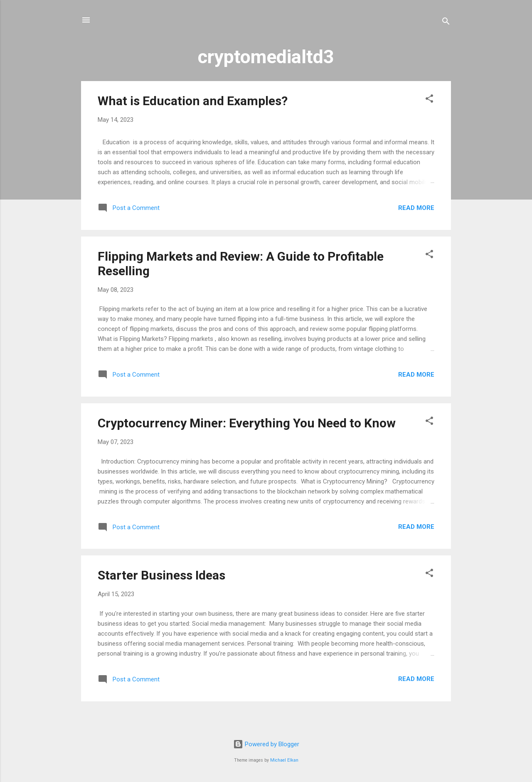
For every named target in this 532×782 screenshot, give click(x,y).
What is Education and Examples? (193, 101)
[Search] (446, 23)
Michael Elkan (284, 760)
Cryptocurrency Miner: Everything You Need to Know (247, 423)
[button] (429, 100)
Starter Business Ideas (161, 575)
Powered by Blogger (266, 744)
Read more (416, 208)
